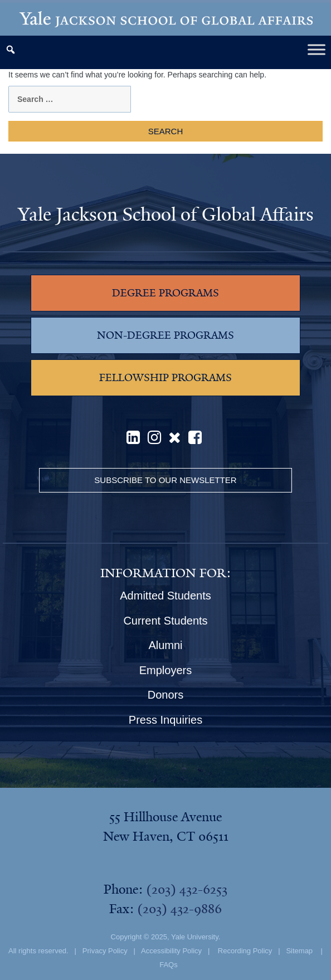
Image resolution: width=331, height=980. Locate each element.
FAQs (169, 965)
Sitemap (299, 951)
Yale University (195, 937)
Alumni (165, 645)
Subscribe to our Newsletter (165, 480)
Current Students (165, 621)
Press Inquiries (165, 720)
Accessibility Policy (171, 951)
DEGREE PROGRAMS (165, 293)
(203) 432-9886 (179, 909)
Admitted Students (165, 596)
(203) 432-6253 (187, 889)
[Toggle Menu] (317, 49)
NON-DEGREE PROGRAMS (165, 335)
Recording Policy (245, 951)
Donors (165, 695)
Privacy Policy (105, 951)
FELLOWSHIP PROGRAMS (165, 378)
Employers (165, 670)
